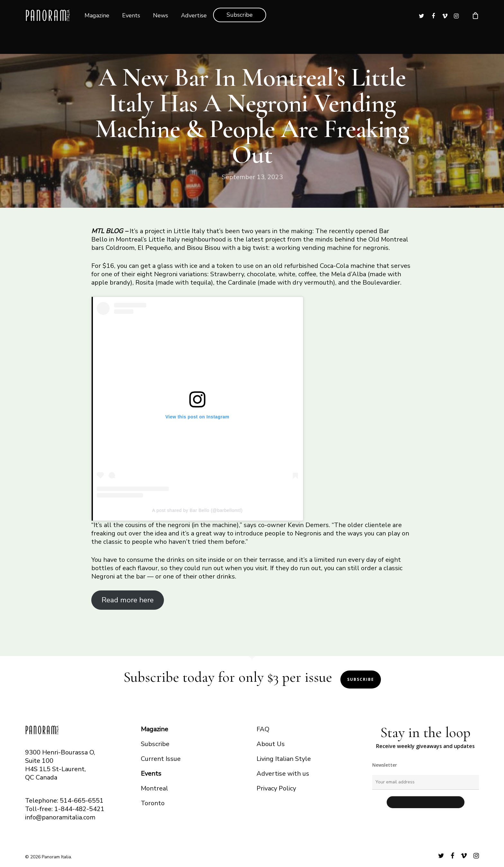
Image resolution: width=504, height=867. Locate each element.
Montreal (154, 788)
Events (131, 15)
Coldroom (120, 248)
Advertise (194, 15)
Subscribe (240, 15)
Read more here (128, 600)
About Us (271, 744)
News (161, 15)
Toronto (153, 803)
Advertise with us (283, 774)
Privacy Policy (276, 788)
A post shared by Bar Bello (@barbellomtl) (197, 510)
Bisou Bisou (204, 248)
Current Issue (161, 759)
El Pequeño (154, 248)
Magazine (97, 15)
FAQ (263, 729)
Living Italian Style (284, 759)
